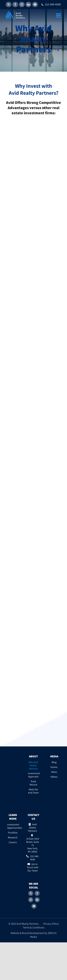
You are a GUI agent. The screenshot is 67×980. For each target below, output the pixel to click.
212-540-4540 (51, 4)
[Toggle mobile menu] (59, 15)
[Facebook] (37, 893)
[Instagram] (31, 900)
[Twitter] (31, 893)
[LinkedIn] (37, 900)
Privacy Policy (51, 924)
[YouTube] (34, 906)
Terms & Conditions (34, 927)
